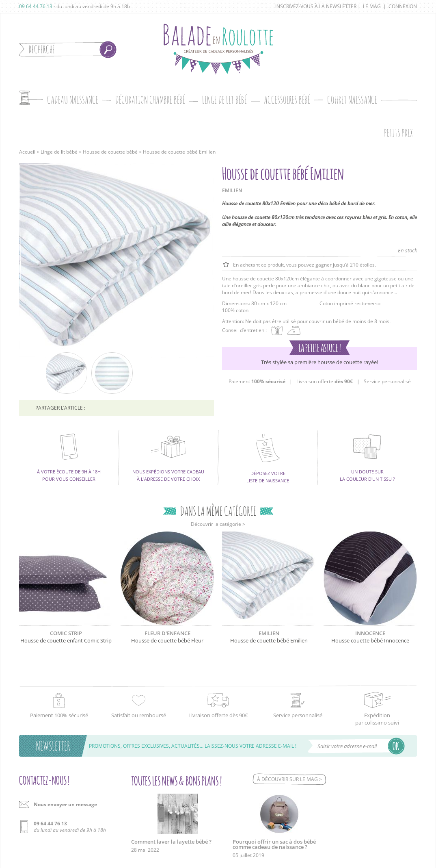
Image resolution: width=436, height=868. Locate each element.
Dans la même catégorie (218, 511)
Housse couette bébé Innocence (370, 640)
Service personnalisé (387, 381)
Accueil (27, 152)
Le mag (372, 6)
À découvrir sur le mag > (289, 779)
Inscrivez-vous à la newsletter (316, 6)
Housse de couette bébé (110, 152)
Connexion (403, 6)
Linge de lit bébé (59, 152)
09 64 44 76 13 (36, 6)
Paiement (257, 381)
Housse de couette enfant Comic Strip (66, 640)
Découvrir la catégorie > (218, 524)
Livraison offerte (325, 381)
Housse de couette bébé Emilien (269, 640)
